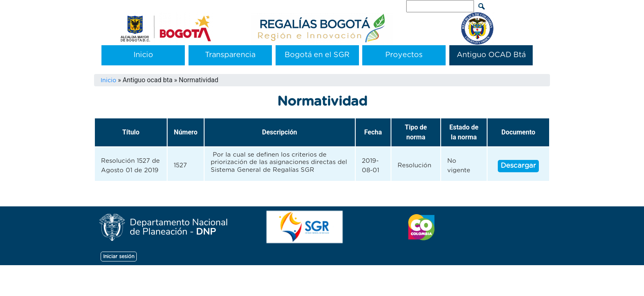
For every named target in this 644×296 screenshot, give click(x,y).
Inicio (143, 55)
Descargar (518, 165)
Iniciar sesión (119, 257)
